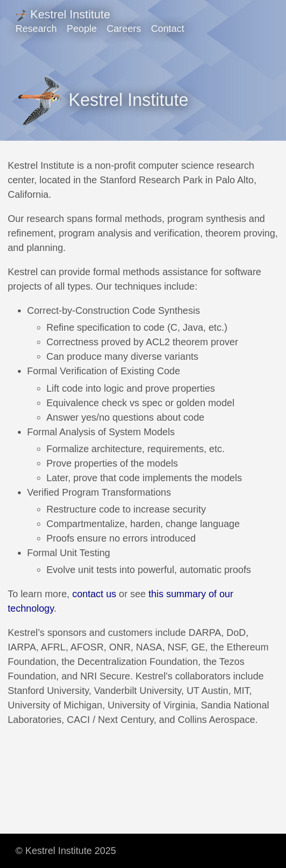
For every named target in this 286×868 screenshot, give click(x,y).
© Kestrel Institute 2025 (66, 851)
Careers (124, 29)
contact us (94, 594)
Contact (167, 29)
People (82, 29)
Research (36, 29)
